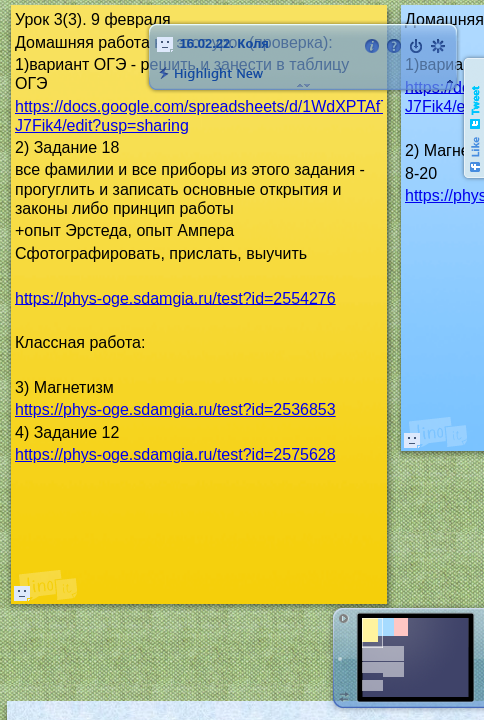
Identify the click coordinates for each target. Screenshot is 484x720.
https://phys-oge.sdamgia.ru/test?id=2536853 (175, 409)
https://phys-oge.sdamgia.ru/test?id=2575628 (175, 454)
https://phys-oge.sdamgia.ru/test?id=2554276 (175, 297)
